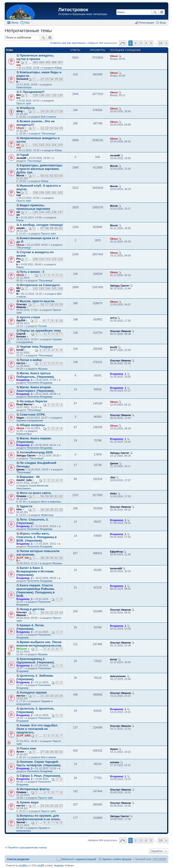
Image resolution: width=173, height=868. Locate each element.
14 (42, 112)
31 (56, 558)
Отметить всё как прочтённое (68, 43)
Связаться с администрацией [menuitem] (79, 859)
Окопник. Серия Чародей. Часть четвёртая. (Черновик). (39, 763)
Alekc (113, 493)
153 (48, 145)
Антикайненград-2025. (37, 452)
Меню (15, 23)
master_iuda (24, 480)
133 (60, 95)
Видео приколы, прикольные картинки (33, 207)
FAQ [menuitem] (27, 23)
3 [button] (141, 43)
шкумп (18, 215)
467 (60, 63)
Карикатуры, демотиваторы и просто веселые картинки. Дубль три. (39, 169)
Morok (20, 175)
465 (48, 63)
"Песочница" (49, 133)
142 (35, 289)
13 (52, 128)
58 (47, 228)
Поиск (155, 12)
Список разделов (18, 859)
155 (60, 145)
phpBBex (24, 866)
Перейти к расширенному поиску (27, 847)
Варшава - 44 (30, 477)
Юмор (58, 68)
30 (52, 558)
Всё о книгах (49, 117)
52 (52, 176)
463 (35, 63)
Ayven (20, 752)
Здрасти (26, 506)
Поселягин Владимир (40, 383)
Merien (19, 96)
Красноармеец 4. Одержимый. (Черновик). (35, 661)
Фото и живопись (51, 502)
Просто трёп (24, 103)
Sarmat (19, 194)
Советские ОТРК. (33, 415)
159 (42, 193)
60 (56, 228)
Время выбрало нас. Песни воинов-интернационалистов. (39, 644)
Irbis (19, 509)
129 (35, 95)
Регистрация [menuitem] (147, 23)
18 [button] (160, 43)
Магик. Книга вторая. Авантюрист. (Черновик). (35, 389)
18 (61, 112)
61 (61, 228)
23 (47, 79)
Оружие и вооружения (30, 420)
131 (48, 95)
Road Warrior (24, 404)
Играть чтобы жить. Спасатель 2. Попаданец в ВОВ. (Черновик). (37, 537)
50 (42, 176)
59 (52, 228)
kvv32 (20, 350)
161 (54, 193)
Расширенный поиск (162, 12)
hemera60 (116, 568)
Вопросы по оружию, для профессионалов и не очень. (39, 817)
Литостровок (73, 10)
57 (42, 228)
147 (60, 212)
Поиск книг (28, 748)
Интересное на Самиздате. (40, 285)
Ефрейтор (116, 552)
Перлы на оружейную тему (40, 331)
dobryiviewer (118, 676)
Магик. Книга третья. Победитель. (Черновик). (35, 375)
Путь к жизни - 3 (32, 272)
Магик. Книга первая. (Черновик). (34, 440)
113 (60, 259)
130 (42, 95)
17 (56, 112)
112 (54, 259)
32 (61, 558)
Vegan (20, 418)
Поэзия (42, 326)
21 (56, 510)
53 (56, 176)
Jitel (113, 477)
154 (54, 145)
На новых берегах (33, 401)
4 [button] (146, 43)
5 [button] (151, 43)
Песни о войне (31, 360)
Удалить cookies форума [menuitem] (117, 859)
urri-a (113, 318)
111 (48, 259)
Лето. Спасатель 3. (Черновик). (32, 521)
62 (61, 497)
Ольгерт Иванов (22, 306)
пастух (21, 363)
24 (52, 79)
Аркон (114, 749)
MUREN (18, 291)
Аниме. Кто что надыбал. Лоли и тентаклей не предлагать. (37, 729)
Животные (47, 515)
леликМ (21, 158)
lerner (114, 659)
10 (61, 321)
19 (56, 305)
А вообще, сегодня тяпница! (41, 225)
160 (48, 193)
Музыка (43, 369)
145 (48, 212)
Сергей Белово (21, 335)
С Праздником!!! (32, 92)
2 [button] (136, 43)
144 (42, 212)
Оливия (21, 496)
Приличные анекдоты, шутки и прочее (35, 57)
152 (42, 145)
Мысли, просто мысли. (37, 301)
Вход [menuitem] (163, 23)
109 (35, 259)
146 (54, 212)
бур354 (21, 320)
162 (60, 193)
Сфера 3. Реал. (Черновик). (40, 776)
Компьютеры (24, 87)
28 (42, 558)
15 (47, 112)
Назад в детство (32, 609)
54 (61, 176)
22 (42, 79)
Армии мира (29, 802)
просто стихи (30, 317)
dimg (19, 111)
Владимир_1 (24, 380)
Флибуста (27, 108)
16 (52, 112)
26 (61, 79)
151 (35, 145)
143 (35, 212)
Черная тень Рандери (36, 347)
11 (42, 128)
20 (61, 305)
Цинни (20, 469)
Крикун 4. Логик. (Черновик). (30, 627)
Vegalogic (59, 866)
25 (56, 79)
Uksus (19, 63)
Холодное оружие (33, 692)
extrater (115, 762)
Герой (24, 155)
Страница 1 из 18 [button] (123, 43)
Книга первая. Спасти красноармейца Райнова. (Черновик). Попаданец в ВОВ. (36, 591)
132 (54, 95)
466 (54, 63)
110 (42, 259)
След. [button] (166, 43)
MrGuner (22, 649)
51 (47, 176)
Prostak (18, 262)
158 (35, 193)
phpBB (41, 866)
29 (47, 558)
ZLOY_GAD (23, 735)
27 (42, 752)
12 (47, 128)
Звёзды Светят (120, 286)
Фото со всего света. (35, 493)
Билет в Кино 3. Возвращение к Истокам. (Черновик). (35, 571)
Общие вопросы (32, 425)
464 (42, 63)
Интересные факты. (35, 789)
